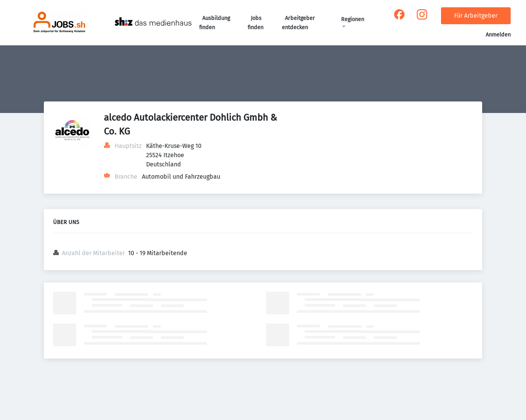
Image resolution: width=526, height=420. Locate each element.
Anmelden (498, 35)
